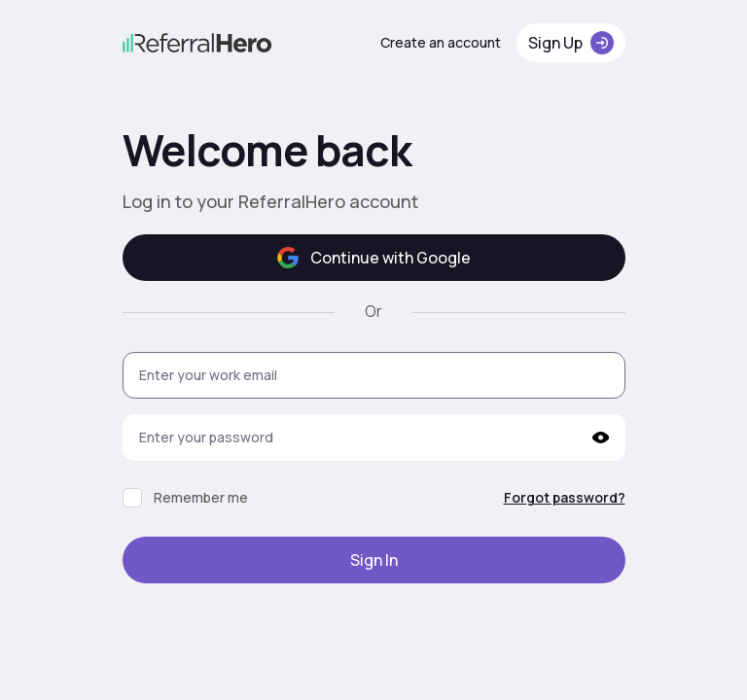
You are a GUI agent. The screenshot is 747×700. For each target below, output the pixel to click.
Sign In (374, 560)
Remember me (201, 497)
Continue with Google (374, 258)
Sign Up (571, 43)
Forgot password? (565, 497)
